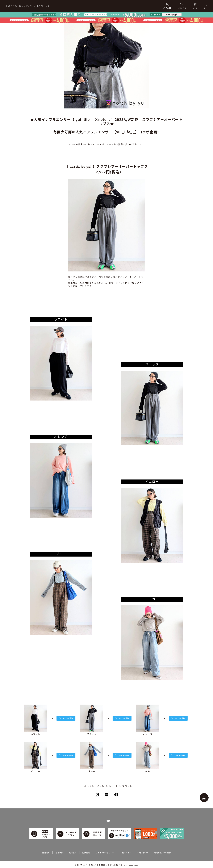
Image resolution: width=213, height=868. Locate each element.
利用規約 (73, 853)
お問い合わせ (143, 853)
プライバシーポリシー (105, 853)
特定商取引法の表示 (162, 853)
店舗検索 (59, 853)
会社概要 (46, 853)
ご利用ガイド (126, 853)
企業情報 (86, 853)
